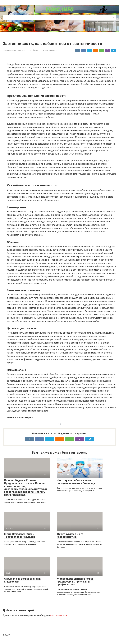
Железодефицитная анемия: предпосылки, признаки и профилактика (75, 582)
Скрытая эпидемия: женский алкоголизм (23, 580)
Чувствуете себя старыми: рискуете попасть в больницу (76, 482)
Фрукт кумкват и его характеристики (70, 535)
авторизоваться (59, 615)
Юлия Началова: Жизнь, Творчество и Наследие (20, 535)
